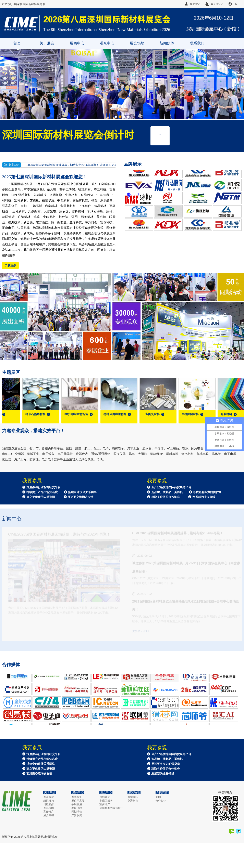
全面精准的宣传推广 (111, 808)
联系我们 (197, 43)
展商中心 (77, 43)
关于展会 (47, 43)
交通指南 (133, 801)
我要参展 (32, 481)
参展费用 (77, 804)
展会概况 (49, 797)
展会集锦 (49, 815)
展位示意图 (78, 801)
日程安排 (49, 804)
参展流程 (77, 808)
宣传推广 (49, 812)
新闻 (158, 797)
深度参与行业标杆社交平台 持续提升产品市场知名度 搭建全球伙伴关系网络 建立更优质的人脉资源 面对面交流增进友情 (59, 492)
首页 (17, 43)
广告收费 (77, 815)
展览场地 (137, 43)
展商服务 (77, 797)
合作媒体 (161, 801)
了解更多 (10, 265)
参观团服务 (106, 801)
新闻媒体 (167, 43)
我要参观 (157, 481)
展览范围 (49, 808)
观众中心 (107, 43)
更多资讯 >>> (141, 639)
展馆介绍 (133, 797)
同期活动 (77, 812)
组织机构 (49, 801)
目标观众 (105, 797)
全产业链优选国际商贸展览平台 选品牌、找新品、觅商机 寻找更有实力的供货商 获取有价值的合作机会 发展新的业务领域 (184, 492)
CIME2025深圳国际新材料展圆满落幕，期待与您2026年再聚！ (62, 165)
